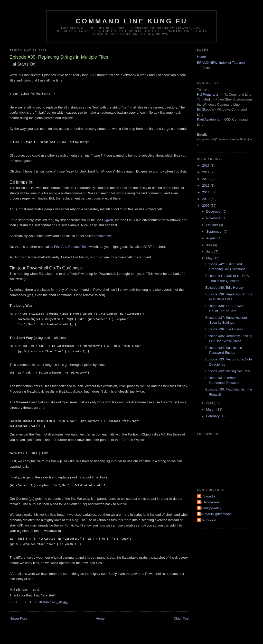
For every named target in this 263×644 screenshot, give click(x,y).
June (210, 252)
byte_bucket (207, 520)
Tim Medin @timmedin (215, 514)
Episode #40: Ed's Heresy (224, 288)
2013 (206, 179)
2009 (206, 206)
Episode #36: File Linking (224, 329)
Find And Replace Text (71, 247)
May (210, 258)
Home (100, 618)
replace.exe (103, 236)
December (214, 211)
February (213, 416)
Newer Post (18, 618)
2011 (206, 192)
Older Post (181, 618)
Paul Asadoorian (209, 119)
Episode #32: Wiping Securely (227, 371)
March (211, 409)
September (215, 232)
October (213, 225)
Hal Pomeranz (208, 94)
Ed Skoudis (205, 109)
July (210, 245)
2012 (206, 185)
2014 (206, 172)
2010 (206, 199)
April (210, 403)
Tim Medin (205, 99)
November (214, 218)
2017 (206, 165)
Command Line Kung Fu (132, 21)
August (212, 238)
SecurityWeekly (210, 508)
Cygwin (108, 220)
